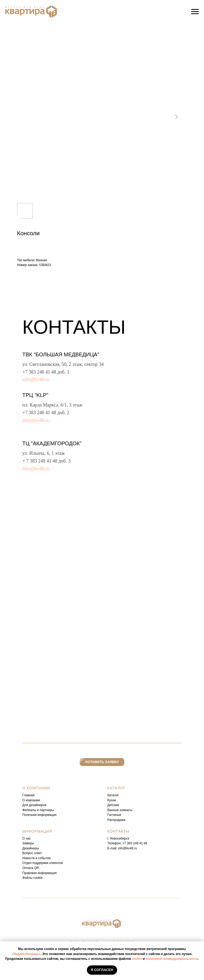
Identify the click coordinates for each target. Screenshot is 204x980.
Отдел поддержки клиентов (42, 863)
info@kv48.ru (36, 379)
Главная (28, 795)
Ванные (113, 810)
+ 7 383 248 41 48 (40, 461)
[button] (102, 762)
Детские (113, 805)
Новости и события (37, 858)
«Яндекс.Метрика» (26, 954)
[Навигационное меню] (195, 12)
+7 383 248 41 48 (39, 372)
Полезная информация (39, 815)
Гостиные (114, 815)
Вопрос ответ (32, 853)
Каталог (113, 795)
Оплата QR (31, 868)
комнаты (126, 810)
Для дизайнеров (34, 805)
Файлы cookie (32, 878)
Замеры (28, 843)
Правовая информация (39, 873)
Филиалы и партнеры (38, 810)
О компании (31, 800)
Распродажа (116, 820)
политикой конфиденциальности (172, 959)
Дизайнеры (31, 848)
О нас (27, 838)
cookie (137, 959)
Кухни (112, 800)
